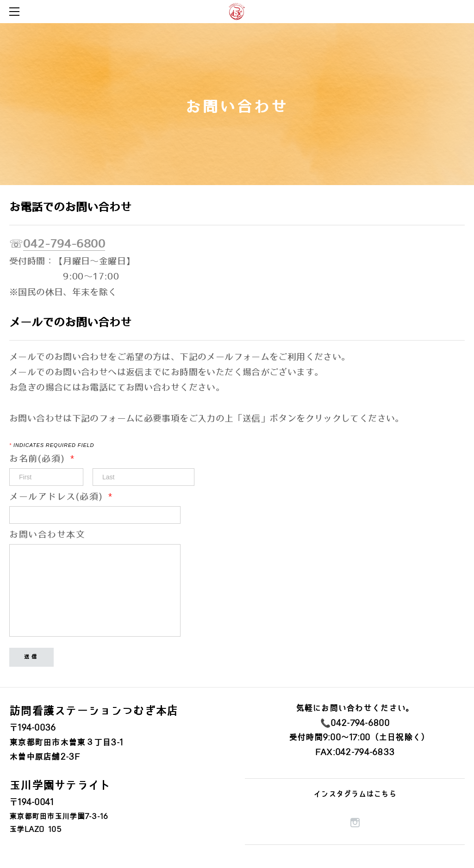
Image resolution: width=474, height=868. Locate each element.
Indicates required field (52, 445)
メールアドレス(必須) (61, 497)
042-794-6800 (64, 244)
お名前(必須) (47, 459)
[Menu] (16, 12)
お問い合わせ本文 (47, 535)
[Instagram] (355, 823)
